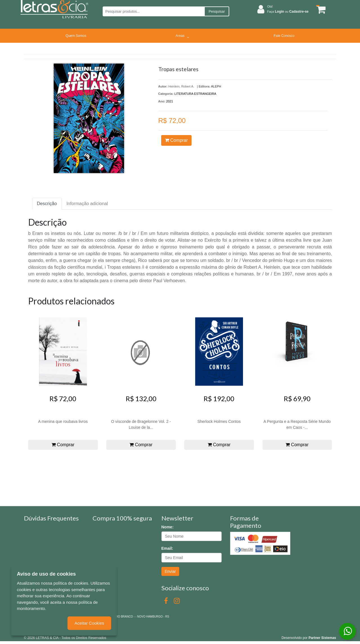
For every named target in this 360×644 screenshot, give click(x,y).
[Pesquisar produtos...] (153, 11)
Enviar (170, 571)
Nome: (168, 527)
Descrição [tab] (47, 204)
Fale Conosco (284, 36)
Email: (167, 548)
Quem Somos (76, 36)
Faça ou (288, 12)
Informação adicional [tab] (87, 204)
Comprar (176, 140)
